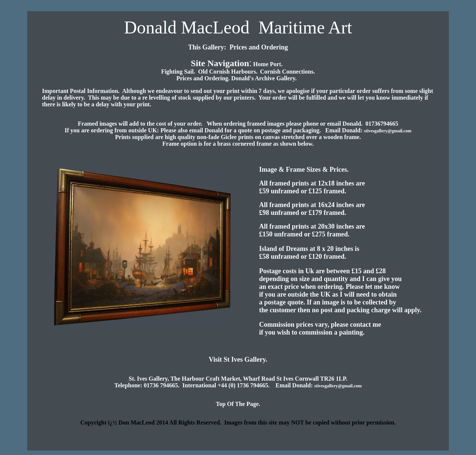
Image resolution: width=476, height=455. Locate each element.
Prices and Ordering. (204, 78)
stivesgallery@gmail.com (388, 131)
